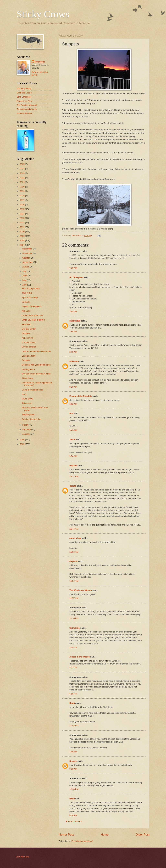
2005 (22, 444)
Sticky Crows (43, 14)
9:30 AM (73, 769)
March (25, 425)
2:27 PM (73, 668)
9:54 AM (73, 456)
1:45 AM (73, 752)
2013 (22, 218)
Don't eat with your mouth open (36, 365)
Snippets (26, 302)
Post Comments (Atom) (82, 841)
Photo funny (27, 378)
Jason (72, 439)
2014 (22, 214)
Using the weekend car (32, 390)
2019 (22, 191)
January (26, 434)
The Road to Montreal (27, 105)
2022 (22, 178)
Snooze (73, 761)
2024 (22, 169)
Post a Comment (74, 821)
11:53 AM (74, 552)
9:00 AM (73, 404)
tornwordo (75, 628)
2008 (22, 240)
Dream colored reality (32, 306)
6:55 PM (73, 694)
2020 (22, 187)
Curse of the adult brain (33, 315)
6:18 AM (73, 268)
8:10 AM (73, 352)
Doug (72, 703)
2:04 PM (73, 648)
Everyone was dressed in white (36, 374)
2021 (22, 182)
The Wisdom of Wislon (81, 590)
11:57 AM (74, 581)
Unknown (74, 361)
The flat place (28, 415)
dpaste (73, 486)
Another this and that (31, 419)
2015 (22, 209)
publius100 (75, 321)
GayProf (73, 561)
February (27, 429)
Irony (24, 394)
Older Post (142, 835)
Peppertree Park (24, 101)
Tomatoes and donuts (27, 109)
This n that (27, 403)
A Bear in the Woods (80, 657)
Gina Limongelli (24, 97)
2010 (22, 232)
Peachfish (26, 324)
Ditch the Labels (24, 93)
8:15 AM (73, 387)
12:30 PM (74, 789)
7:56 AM (73, 332)
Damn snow (27, 399)
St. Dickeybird (76, 277)
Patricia (73, 466)
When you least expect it (33, 320)
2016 (22, 205)
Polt (71, 413)
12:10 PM (74, 618)
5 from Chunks (29, 342)
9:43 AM (73, 430)
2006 (22, 440)
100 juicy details (24, 89)
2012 (22, 223)
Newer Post (66, 835)
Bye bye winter (29, 329)
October (26, 258)
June (25, 276)
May (25, 280)
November (27, 253)
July (24, 271)
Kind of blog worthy (31, 288)
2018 (22, 196)
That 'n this (27, 293)
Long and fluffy (29, 356)
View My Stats (22, 857)
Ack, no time (28, 338)
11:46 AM (74, 529)
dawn (72, 799)
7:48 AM (73, 312)
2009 (22, 236)
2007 (22, 245)
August (26, 267)
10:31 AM (74, 476)
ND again (26, 311)
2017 (22, 200)
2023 (22, 173)
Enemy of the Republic (81, 396)
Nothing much (28, 369)
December (27, 249)
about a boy (75, 538)
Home (105, 835)
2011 (22, 227)
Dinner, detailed (29, 347)
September (28, 262)
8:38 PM (73, 815)
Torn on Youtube (24, 113)
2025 (22, 164)
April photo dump (30, 297)
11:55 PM (74, 726)
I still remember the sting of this (36, 351)
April (25, 285)
